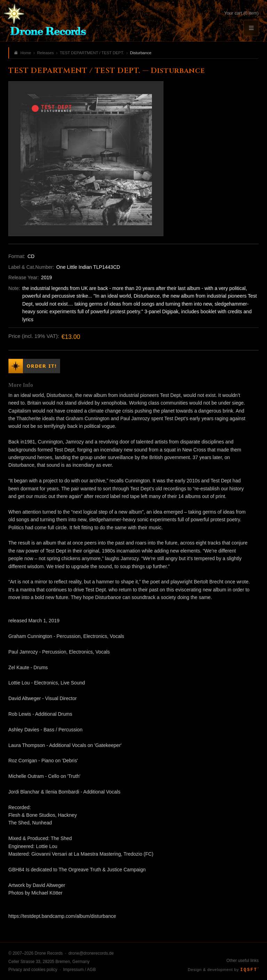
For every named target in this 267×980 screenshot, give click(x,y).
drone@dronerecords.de (91, 953)
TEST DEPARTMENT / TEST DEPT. (92, 53)
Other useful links (242, 961)
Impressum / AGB (79, 970)
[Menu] (251, 28)
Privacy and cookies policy (33, 970)
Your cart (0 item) (241, 13)
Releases (46, 53)
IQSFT (249, 970)
